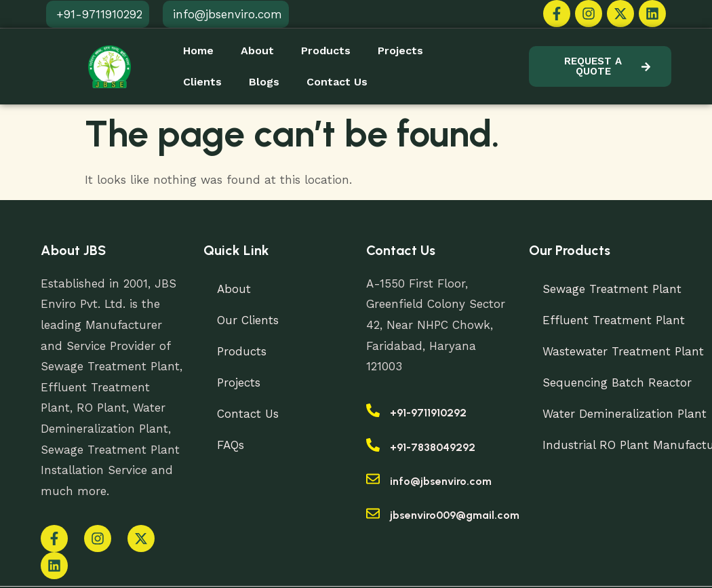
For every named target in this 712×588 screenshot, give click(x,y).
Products (326, 51)
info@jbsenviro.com (441, 481)
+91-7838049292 (433, 447)
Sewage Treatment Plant (612, 289)
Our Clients (248, 320)
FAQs (231, 445)
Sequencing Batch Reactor (617, 383)
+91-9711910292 (428, 413)
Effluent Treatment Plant (613, 320)
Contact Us (337, 82)
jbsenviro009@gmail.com (455, 515)
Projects (400, 51)
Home (198, 51)
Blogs (264, 82)
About (257, 51)
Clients (202, 82)
